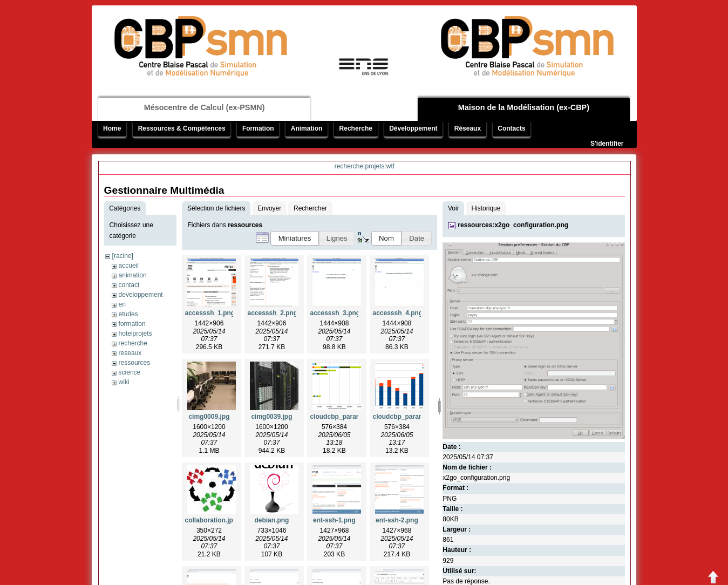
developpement (141, 295)
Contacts (511, 128)
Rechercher (310, 208)
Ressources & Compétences (182, 128)
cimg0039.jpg (271, 417)
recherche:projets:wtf (365, 166)
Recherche (356, 128)
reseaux (130, 353)
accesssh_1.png (210, 313)
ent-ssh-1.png (334, 520)
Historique (486, 208)
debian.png (271, 520)
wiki (124, 382)
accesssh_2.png (272, 313)
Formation (258, 128)
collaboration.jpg (211, 520)
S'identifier (607, 144)
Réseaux (468, 128)
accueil (129, 266)
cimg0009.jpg (209, 417)
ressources (135, 363)
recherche (133, 343)
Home (112, 128)
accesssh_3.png (335, 313)
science (130, 372)
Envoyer (269, 208)
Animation (307, 128)
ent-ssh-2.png (397, 520)
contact (129, 285)
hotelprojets (135, 334)
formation (132, 324)
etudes (128, 314)
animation (133, 275)
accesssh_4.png (397, 313)
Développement (413, 128)
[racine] (123, 256)
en (122, 304)
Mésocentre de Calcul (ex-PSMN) (205, 107)
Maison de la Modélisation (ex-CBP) (524, 107)
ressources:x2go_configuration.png (513, 225)
